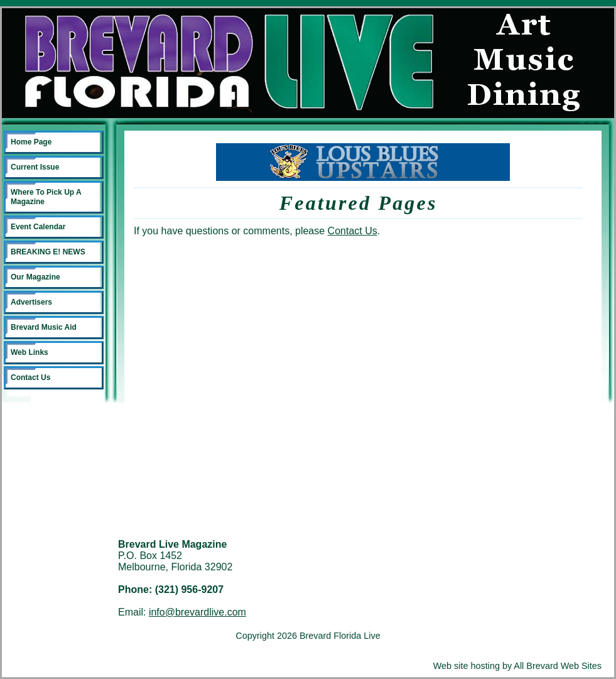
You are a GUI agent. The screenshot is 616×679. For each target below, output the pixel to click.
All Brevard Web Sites (558, 666)
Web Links (30, 352)
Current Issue (35, 167)
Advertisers (31, 302)
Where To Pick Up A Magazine (46, 197)
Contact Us (30, 378)
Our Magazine (35, 277)
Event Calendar (38, 227)
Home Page (31, 142)
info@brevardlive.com (197, 612)
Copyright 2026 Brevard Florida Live (308, 636)
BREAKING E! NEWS (48, 252)
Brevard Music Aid (44, 327)
